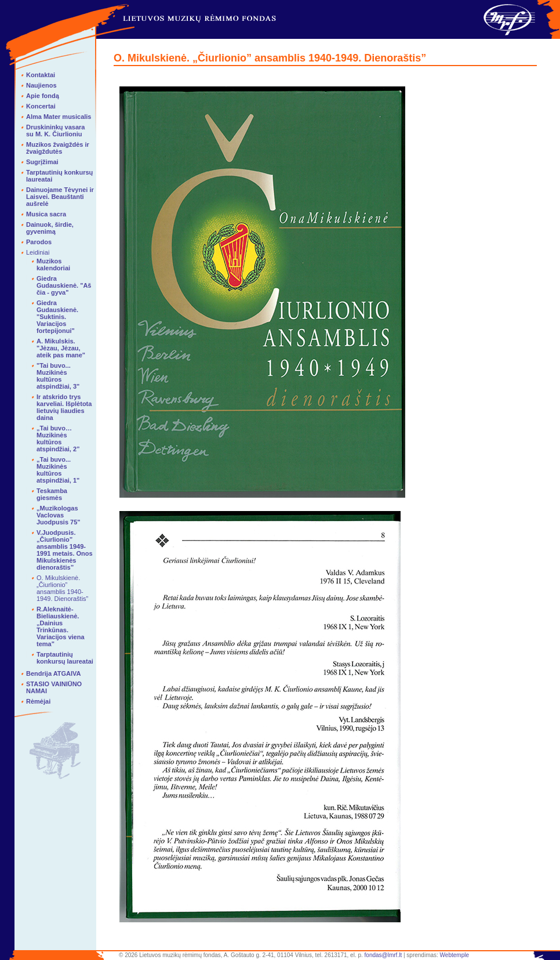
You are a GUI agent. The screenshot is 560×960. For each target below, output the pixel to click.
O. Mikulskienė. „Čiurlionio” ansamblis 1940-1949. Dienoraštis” (62, 588)
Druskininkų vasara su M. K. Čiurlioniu (56, 131)
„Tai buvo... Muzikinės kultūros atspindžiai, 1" (58, 470)
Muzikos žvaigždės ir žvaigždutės (58, 148)
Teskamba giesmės (52, 494)
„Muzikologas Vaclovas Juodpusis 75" (59, 515)
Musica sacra (46, 214)
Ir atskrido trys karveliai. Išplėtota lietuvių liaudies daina (64, 407)
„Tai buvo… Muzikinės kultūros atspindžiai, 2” (58, 439)
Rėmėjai (38, 701)
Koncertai (41, 106)
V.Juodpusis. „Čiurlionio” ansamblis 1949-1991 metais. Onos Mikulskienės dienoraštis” (65, 550)
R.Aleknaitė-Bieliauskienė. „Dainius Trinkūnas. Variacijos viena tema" (61, 626)
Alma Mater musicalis (59, 117)
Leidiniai (38, 252)
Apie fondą (43, 96)
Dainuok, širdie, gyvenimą (50, 228)
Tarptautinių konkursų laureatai (65, 658)
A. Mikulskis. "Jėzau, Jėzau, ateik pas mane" (61, 348)
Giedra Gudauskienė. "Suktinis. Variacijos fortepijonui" (57, 317)
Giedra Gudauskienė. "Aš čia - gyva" (64, 285)
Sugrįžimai (42, 162)
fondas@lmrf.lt (383, 955)
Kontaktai (41, 75)
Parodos (39, 242)
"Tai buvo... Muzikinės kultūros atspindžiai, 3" (58, 376)
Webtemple (454, 955)
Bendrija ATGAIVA (54, 673)
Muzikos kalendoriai (53, 265)
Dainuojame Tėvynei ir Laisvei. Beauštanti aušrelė (60, 197)
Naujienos (41, 85)
